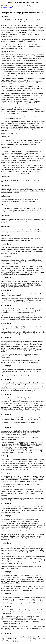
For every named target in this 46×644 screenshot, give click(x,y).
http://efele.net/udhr (6, 7)
